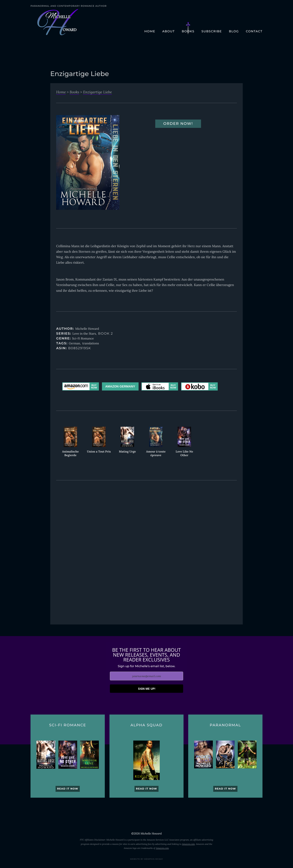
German (74, 343)
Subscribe (212, 31)
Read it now (68, 789)
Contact (254, 31)
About (168, 31)
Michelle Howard (87, 329)
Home (150, 31)
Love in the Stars (84, 334)
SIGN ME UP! (147, 689)
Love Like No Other (184, 453)
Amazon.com (188, 844)
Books (188, 31)
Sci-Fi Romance (83, 339)
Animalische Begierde (70, 453)
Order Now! (178, 124)
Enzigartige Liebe (97, 92)
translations (91, 343)
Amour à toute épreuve (156, 453)
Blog (234, 31)
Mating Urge (127, 451)
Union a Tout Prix (99, 451)
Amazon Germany (120, 387)
